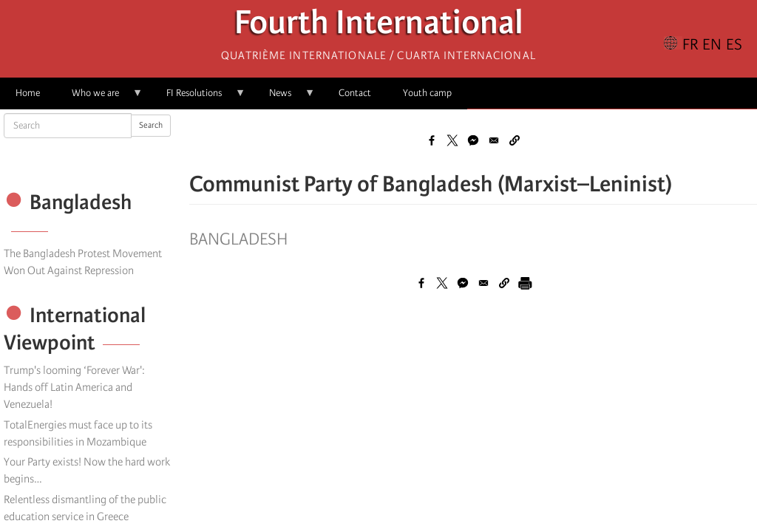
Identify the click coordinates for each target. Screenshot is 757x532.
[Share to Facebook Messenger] (473, 140)
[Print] (525, 283)
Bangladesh (238, 239)
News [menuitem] (284, 98)
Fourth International (379, 26)
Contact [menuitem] (355, 93)
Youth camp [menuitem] (427, 93)
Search (151, 125)
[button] (515, 140)
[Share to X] (452, 140)
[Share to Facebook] (432, 140)
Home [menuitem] (28, 93)
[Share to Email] (494, 140)
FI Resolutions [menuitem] (198, 98)
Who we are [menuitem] (99, 98)
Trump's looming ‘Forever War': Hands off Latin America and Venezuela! (74, 387)
